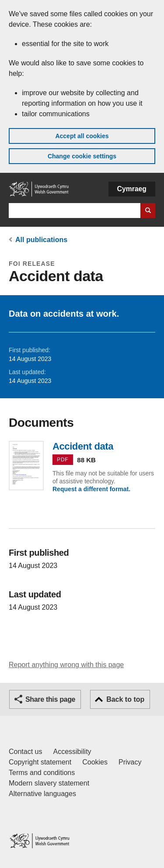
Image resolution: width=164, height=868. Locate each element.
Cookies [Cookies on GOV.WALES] (95, 762)
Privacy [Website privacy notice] (130, 762)
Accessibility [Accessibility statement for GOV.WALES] (72, 752)
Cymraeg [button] (132, 189)
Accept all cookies (82, 136)
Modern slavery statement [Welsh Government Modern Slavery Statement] (49, 783)
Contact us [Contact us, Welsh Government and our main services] (25, 752)
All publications (41, 240)
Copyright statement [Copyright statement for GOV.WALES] (40, 762)
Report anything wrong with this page (66, 665)
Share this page (50, 699)
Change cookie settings (82, 156)
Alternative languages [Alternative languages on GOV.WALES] (42, 794)
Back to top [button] (125, 699)
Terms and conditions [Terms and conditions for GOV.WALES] (42, 773)
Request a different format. (91, 489)
